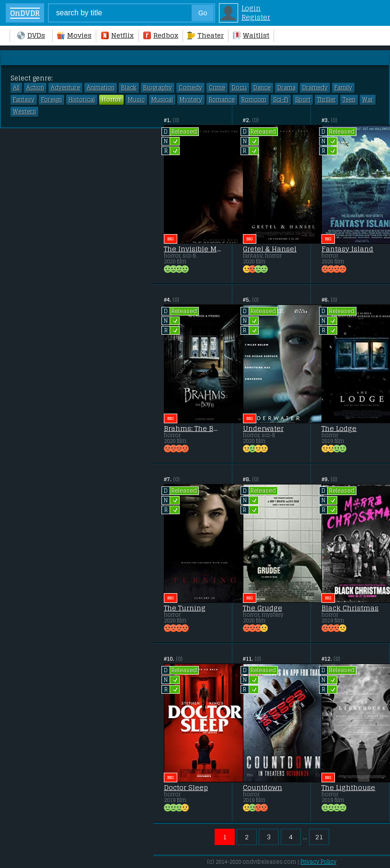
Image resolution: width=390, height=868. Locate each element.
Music (136, 100)
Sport (303, 100)
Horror (111, 100)
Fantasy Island (347, 249)
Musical (162, 100)
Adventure (65, 88)
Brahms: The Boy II (193, 428)
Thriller (327, 100)
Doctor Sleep (186, 788)
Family (343, 88)
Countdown (263, 788)
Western (24, 112)
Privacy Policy (318, 862)
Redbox (161, 35)
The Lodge (339, 428)
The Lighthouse (348, 788)
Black (129, 88)
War (368, 100)
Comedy (190, 88)
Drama (287, 88)
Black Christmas (350, 608)
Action (35, 88)
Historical (82, 100)
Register (256, 17)
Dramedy (315, 88)
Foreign (52, 100)
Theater (206, 35)
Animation (101, 88)
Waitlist (251, 35)
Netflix (117, 35)
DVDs (31, 35)
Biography (158, 88)
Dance (262, 88)
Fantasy (24, 100)
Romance (222, 100)
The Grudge (263, 608)
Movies (74, 35)
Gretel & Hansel (270, 249)
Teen (349, 100)
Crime (217, 88)
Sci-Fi (281, 100)
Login (251, 8)
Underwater (263, 428)
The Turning (185, 608)
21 (319, 837)
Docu (239, 88)
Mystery (191, 100)
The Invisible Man (193, 249)
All (16, 88)
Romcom (254, 100)
